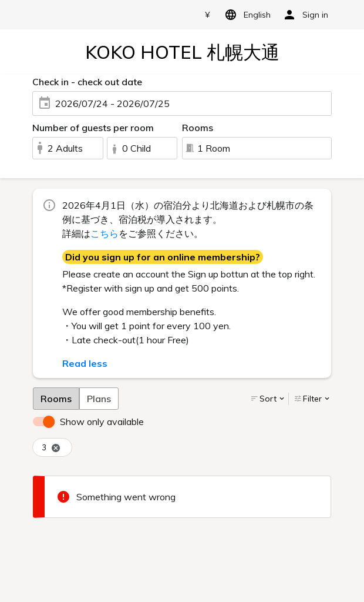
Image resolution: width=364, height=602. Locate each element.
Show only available (102, 422)
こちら (105, 233)
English (246, 15)
